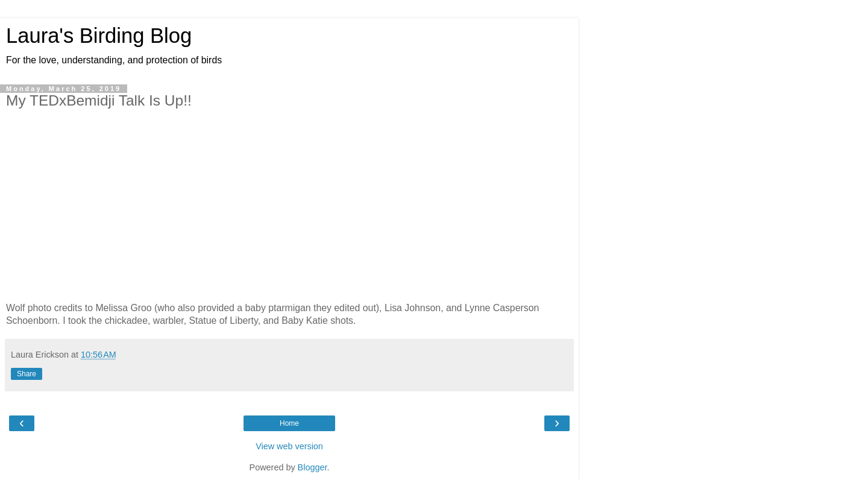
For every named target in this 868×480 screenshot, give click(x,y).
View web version (289, 446)
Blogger (313, 467)
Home (289, 423)
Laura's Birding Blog (99, 36)
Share (27, 374)
